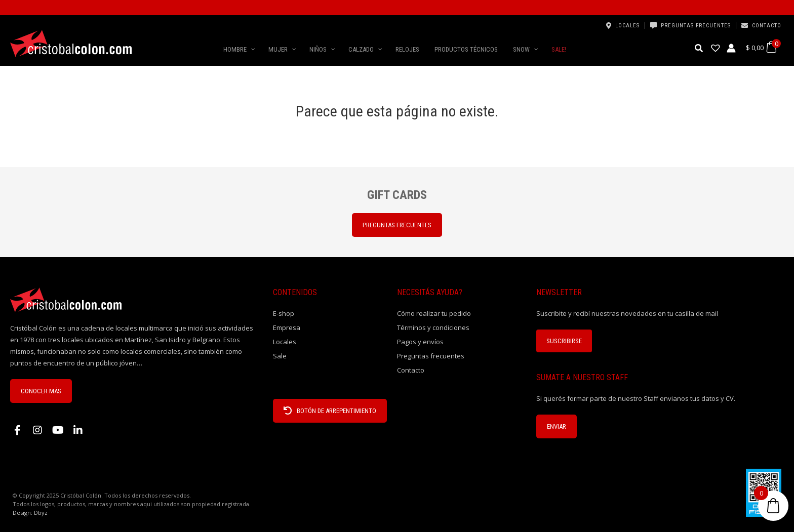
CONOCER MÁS (41, 391)
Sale (280, 356)
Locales (627, 26)
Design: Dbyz (30, 513)
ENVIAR (557, 426)
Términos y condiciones (433, 328)
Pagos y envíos (420, 342)
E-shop (284, 313)
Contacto (767, 26)
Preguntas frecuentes (696, 26)
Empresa (287, 328)
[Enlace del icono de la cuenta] (731, 48)
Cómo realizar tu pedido (434, 313)
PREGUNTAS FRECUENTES (397, 225)
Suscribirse (564, 341)
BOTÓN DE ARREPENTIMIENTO (330, 411)
